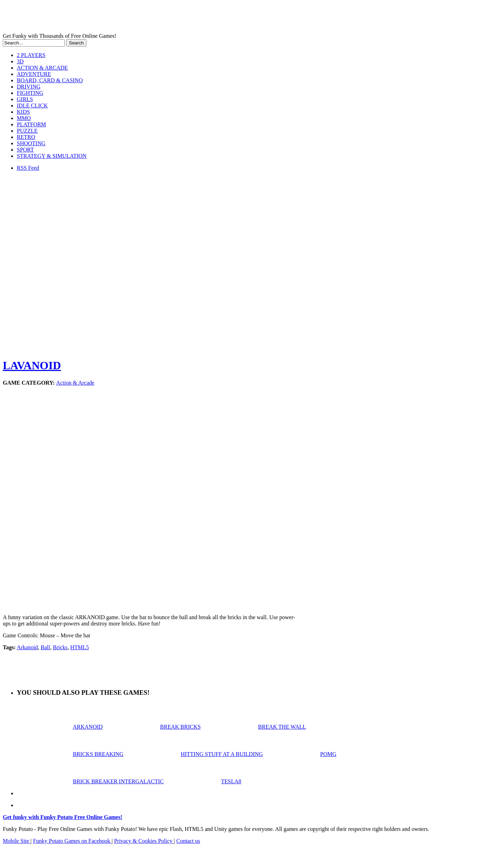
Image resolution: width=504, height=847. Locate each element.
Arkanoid (27, 647)
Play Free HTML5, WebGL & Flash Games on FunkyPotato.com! (122, 18)
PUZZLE (27, 131)
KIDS (23, 112)
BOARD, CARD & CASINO (50, 80)
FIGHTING (30, 93)
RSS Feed (28, 168)
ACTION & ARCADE (42, 68)
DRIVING (29, 87)
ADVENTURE (34, 74)
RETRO (26, 137)
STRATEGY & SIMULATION (52, 156)
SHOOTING (31, 143)
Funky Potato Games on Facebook (72, 841)
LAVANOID (32, 365)
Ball (45, 647)
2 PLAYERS (31, 55)
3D (20, 61)
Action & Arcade (75, 383)
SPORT (25, 150)
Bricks (60, 647)
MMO (24, 118)
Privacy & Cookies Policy (144, 841)
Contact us (188, 841)
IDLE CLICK (32, 106)
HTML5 (80, 647)
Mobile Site (17, 841)
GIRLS (25, 99)
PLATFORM (31, 124)
